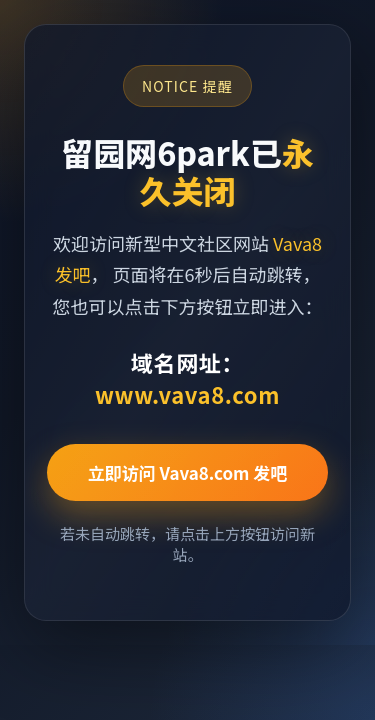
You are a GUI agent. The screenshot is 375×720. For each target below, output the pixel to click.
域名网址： (187, 378)
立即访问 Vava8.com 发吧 (188, 472)
